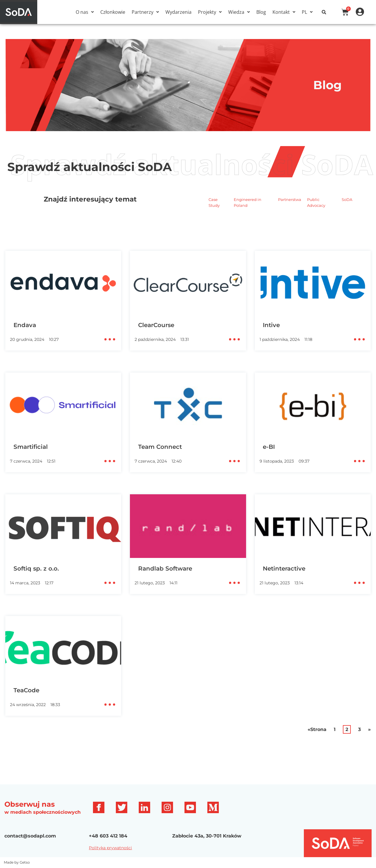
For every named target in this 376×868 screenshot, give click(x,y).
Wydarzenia (178, 12)
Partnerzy (145, 12)
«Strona (317, 729)
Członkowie (113, 12)
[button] (85, 12)
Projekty (210, 12)
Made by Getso (17, 862)
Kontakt (284, 12)
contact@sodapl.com (30, 836)
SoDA (347, 199)
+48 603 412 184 (108, 836)
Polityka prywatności (110, 848)
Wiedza (239, 12)
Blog (261, 12)
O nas (85, 12)
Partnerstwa (290, 199)
